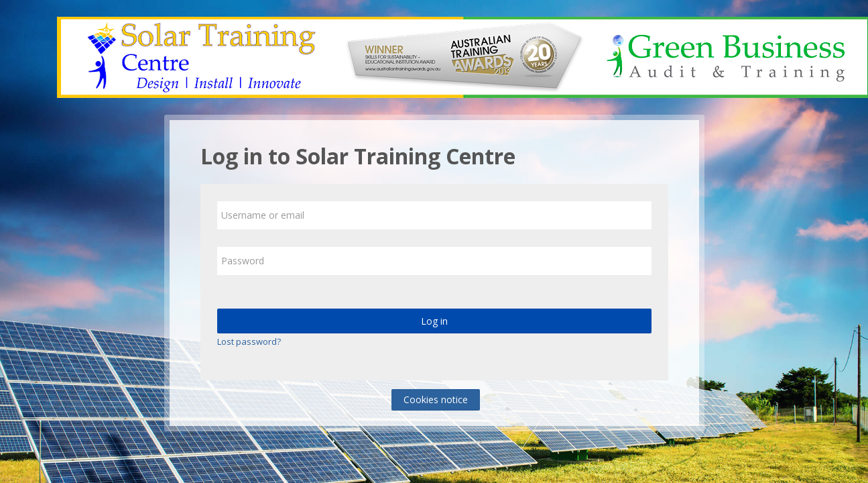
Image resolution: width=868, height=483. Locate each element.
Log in (434, 321)
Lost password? (249, 341)
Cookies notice (436, 399)
